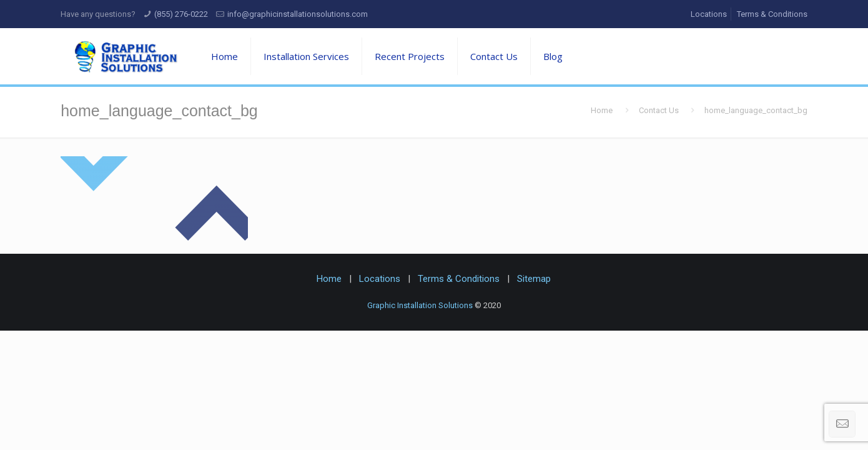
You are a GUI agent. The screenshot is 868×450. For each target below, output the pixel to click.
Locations (709, 14)
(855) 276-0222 (181, 14)
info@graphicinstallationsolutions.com (298, 14)
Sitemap (534, 279)
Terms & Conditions (772, 14)
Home (602, 110)
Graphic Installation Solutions (420, 305)
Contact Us (659, 110)
